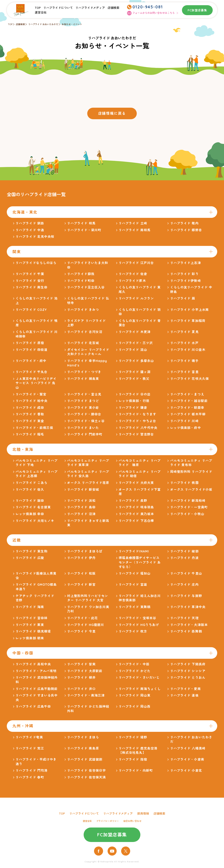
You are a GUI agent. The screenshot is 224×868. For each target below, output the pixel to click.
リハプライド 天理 (184, 618)
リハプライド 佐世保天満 (86, 777)
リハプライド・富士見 (84, 394)
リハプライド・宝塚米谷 (137, 618)
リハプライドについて (58, 8)
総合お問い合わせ (132, 821)
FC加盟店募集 (197, 10)
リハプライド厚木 (132, 281)
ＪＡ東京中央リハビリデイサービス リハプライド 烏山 (36, 383)
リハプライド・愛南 (186, 689)
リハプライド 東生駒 (32, 551)
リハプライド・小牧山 (187, 514)
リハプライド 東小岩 (83, 408)
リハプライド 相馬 (81, 223)
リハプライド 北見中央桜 (35, 237)
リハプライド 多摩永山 (136, 361)
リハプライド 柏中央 (32, 401)
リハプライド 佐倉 (133, 274)
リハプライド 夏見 (184, 332)
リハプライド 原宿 (30, 343)
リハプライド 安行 (30, 281)
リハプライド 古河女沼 (85, 332)
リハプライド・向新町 (136, 770)
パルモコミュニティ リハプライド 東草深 (88, 463)
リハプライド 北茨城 (83, 343)
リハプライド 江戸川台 (136, 263)
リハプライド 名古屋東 (33, 507)
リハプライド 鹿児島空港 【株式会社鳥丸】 (140, 751)
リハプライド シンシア (188, 671)
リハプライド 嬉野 (133, 737)
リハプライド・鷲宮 (31, 394)
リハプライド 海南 (30, 607)
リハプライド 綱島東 (83, 379)
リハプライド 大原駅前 (85, 671)
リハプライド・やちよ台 (137, 421)
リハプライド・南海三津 (86, 695)
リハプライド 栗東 (30, 625)
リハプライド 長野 (133, 501)
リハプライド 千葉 (30, 274)
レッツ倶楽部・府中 (186, 428)
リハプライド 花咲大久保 (190, 379)
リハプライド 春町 (30, 777)
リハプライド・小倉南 (187, 759)
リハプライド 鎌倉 (133, 408)
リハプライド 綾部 (184, 551)
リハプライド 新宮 (81, 585)
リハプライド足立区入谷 (86, 287)
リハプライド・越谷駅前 (189, 401)
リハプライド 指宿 (133, 759)
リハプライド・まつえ (187, 394)
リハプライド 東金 (30, 421)
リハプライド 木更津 (135, 332)
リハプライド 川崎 (184, 421)
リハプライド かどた (135, 671)
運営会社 (41, 12)
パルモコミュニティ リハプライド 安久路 (88, 474)
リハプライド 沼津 (81, 514)
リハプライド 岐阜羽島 (136, 507)
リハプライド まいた (83, 428)
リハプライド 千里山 (186, 573)
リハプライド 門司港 (32, 770)
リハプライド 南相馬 (135, 230)
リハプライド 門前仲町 (85, 434)
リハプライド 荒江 (30, 748)
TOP (38, 8)
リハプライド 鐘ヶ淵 (135, 372)
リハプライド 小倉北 (186, 770)
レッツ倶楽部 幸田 (30, 514)
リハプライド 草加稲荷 (188, 321)
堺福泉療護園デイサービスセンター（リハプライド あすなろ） (140, 562)
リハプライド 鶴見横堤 (33, 631)
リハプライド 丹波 (184, 558)
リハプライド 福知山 (135, 573)
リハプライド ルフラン (136, 298)
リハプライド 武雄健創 (85, 759)
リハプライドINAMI (134, 551)
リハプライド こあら (32, 483)
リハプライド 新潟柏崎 (188, 501)
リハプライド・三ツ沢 (136, 343)
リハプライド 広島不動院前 (37, 689)
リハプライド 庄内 (184, 585)
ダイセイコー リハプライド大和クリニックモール (88, 352)
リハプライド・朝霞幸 (187, 408)
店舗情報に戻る (112, 113)
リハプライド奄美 (29, 737)
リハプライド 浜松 (81, 501)
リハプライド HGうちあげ (139, 625)
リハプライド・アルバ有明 (36, 671)
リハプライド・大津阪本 (189, 625)
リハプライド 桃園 (184, 483)
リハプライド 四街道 (32, 350)
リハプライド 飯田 (30, 501)
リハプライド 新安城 (83, 490)
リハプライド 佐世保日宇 (86, 770)
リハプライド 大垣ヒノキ (35, 521)
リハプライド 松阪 (81, 573)
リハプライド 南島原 (83, 748)
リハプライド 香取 (30, 414)
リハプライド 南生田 (32, 287)
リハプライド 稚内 (184, 223)
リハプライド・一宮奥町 (189, 507)
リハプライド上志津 (186, 263)
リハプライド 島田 (81, 507)
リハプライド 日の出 (135, 394)
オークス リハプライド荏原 (88, 483)
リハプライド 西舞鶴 (186, 631)
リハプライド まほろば (85, 551)
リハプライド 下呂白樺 (136, 521)
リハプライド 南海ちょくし (140, 689)
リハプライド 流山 (133, 350)
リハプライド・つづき (84, 372)
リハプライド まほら (83, 737)
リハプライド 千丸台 (32, 372)
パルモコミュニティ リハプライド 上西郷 (37, 474)
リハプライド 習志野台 (136, 434)
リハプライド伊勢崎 (186, 281)
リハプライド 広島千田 (33, 706)
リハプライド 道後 (184, 695)
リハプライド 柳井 (81, 678)
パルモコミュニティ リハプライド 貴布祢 (191, 463)
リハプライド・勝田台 (84, 414)
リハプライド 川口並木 (188, 350)
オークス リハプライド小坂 (191, 490)
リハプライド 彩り (184, 274)
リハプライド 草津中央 (188, 607)
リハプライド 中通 (30, 230)
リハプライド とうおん (188, 678)
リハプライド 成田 (30, 408)
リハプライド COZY (31, 310)
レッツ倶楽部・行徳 (134, 401)
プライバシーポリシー (108, 821)
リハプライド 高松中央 (33, 664)
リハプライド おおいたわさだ (43, 24)
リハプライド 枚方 (133, 631)
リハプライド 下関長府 (188, 664)
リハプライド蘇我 (81, 274)
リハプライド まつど (83, 401)
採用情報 (143, 813)
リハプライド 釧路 (30, 223)
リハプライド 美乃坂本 (136, 514)
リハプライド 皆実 (81, 664)
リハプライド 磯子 (184, 361)
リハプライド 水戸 (184, 343)
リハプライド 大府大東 (136, 483)
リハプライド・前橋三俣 (34, 428)
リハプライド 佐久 (30, 490)
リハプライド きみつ (83, 310)
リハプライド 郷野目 (186, 230)
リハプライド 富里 (184, 372)
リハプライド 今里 (81, 631)
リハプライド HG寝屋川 (86, 625)
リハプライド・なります (137, 414)
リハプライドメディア (90, 8)
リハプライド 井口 (81, 689)
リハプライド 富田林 (32, 618)
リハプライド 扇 (183, 298)
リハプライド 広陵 (30, 558)
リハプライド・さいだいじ (139, 678)
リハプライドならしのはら (36, 263)
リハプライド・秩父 (134, 379)
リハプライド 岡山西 (135, 706)
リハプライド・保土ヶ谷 (86, 421)
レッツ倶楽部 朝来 (30, 638)
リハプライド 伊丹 (81, 558)
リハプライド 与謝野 (186, 596)
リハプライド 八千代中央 (138, 428)
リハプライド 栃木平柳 (188, 414)
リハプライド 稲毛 (30, 434)
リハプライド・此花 (83, 618)
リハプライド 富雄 (133, 585)
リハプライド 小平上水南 (190, 310)
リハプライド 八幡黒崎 (188, 748)
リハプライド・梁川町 (84, 230)
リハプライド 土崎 (133, 223)
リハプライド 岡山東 (135, 695)
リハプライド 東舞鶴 (135, 607)
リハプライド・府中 (31, 361)
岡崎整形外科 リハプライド (191, 472)
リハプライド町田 (81, 281)
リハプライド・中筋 (134, 664)
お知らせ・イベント (72, 24)
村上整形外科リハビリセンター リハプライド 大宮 (88, 598)
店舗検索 (113, 8)
